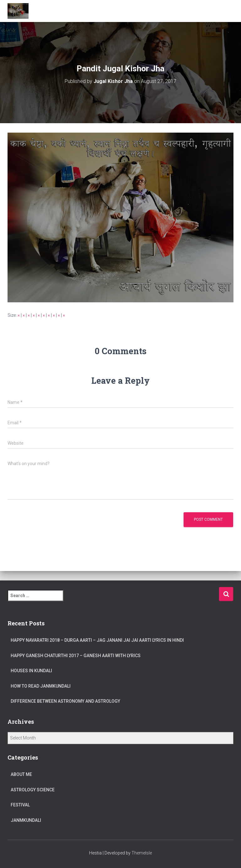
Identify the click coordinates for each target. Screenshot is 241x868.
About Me (21, 774)
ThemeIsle (142, 853)
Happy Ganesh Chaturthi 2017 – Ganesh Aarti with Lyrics (76, 656)
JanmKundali (26, 820)
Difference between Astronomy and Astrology (65, 701)
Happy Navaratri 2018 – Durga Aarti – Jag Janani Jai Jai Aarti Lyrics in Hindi (97, 640)
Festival (20, 805)
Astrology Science (33, 790)
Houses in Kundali (31, 671)
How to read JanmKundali (41, 686)
